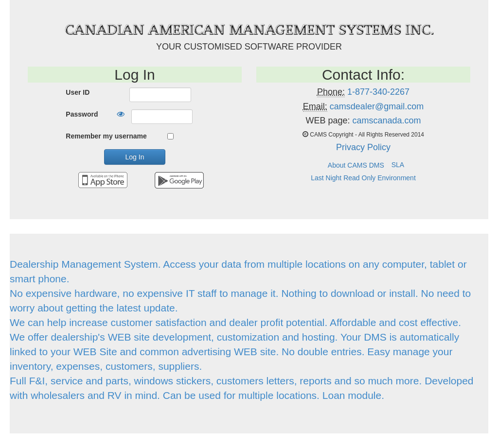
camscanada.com (386, 121)
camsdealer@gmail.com (377, 106)
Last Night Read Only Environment (363, 178)
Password (82, 114)
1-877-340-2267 (378, 92)
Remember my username (106, 136)
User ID (78, 92)
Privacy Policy (363, 147)
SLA (398, 165)
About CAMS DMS (356, 165)
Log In (135, 157)
